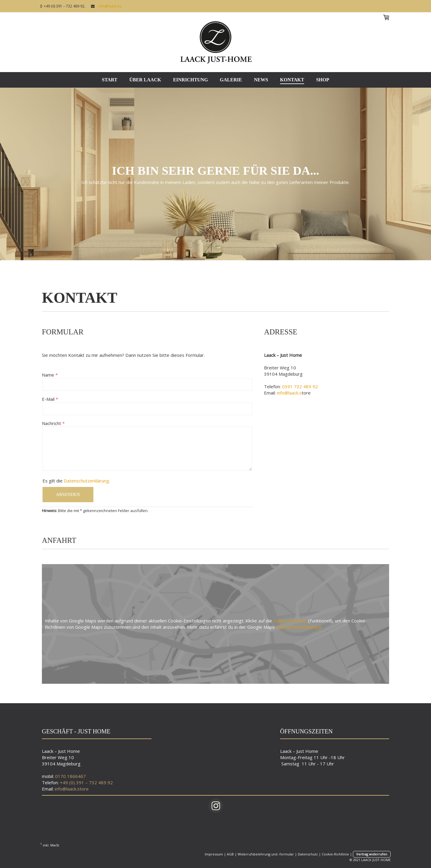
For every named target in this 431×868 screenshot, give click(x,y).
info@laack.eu (109, 6)
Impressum (214, 854)
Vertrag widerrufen (372, 854)
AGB (230, 854)
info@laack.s (289, 393)
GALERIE (231, 80)
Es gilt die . (76, 481)
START (110, 80)
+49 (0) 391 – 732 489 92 (86, 782)
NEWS (261, 80)
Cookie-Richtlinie (290, 621)
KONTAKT (292, 80)
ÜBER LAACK (145, 80)
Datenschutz (308, 854)
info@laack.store (72, 789)
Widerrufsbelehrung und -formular (266, 854)
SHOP (323, 80)
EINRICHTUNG (190, 80)
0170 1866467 (70, 776)
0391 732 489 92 (300, 386)
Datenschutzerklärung (86, 481)
